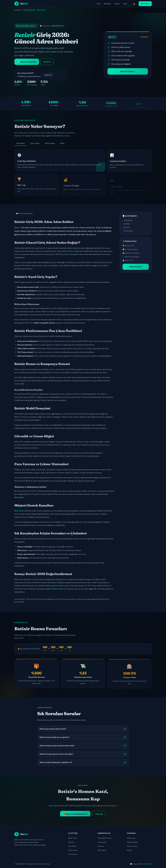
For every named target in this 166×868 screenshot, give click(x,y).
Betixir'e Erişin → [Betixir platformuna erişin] (128, 71)
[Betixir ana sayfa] (21, 4)
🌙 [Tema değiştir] (134, 4)
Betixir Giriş (19, 511)
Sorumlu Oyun (132, 846)
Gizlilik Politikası (133, 842)
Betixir (17, 228)
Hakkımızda (131, 838)
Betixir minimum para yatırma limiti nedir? (83, 746)
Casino (117, 4)
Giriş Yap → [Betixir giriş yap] (145, 4)
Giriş (99, 4)
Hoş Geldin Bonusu (105, 838)
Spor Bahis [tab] (21, 143)
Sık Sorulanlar (128, 231)
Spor (125, 4)
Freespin (101, 846)
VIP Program (102, 850)
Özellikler (127, 224)
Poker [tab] (62, 143)
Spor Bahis (72, 846)
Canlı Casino (73, 850)
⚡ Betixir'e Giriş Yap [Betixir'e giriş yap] (27, 62)
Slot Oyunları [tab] (50, 143)
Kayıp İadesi (102, 842)
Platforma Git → (136, 267)
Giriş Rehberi (128, 220)
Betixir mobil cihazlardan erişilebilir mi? (83, 762)
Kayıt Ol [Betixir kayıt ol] (47, 62)
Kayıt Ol (71, 842)
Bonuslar (107, 4)
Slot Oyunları (73, 854)
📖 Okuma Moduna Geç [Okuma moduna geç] (24, 214)
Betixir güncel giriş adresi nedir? (83, 729)
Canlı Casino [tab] (35, 143)
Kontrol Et (48, 75)
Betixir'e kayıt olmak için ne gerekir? (83, 737)
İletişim (130, 850)
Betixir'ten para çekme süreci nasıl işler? (83, 754)
